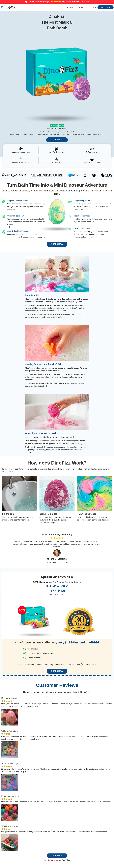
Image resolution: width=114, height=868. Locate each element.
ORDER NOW (105, 7)
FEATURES (81, 7)
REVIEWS (92, 7)
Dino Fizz (70, 7)
